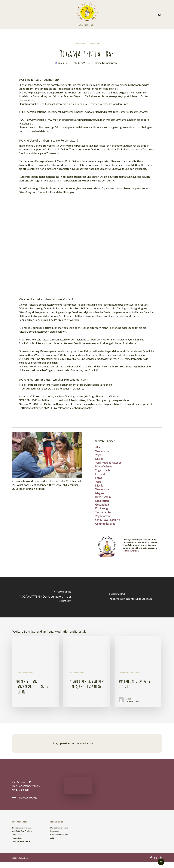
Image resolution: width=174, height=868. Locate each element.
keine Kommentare (106, 63)
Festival (100, 474)
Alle (98, 447)
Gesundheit (102, 505)
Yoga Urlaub (102, 470)
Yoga (98, 455)
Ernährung (101, 508)
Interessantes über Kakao (22, 828)
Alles (19, 673)
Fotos (99, 478)
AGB (52, 838)
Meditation (102, 501)
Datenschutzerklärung (59, 828)
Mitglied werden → (132, 551)
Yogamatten (95, 44)
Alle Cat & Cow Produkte (22, 831)
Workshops (102, 451)
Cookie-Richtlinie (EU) (59, 834)
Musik (99, 459)
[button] (25, 797)
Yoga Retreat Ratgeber (109, 463)
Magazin (100, 493)
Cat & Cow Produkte (108, 520)
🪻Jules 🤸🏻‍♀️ (61, 63)
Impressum (55, 831)
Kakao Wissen (104, 466)
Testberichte (80, 44)
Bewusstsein (103, 497)
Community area (105, 524)
